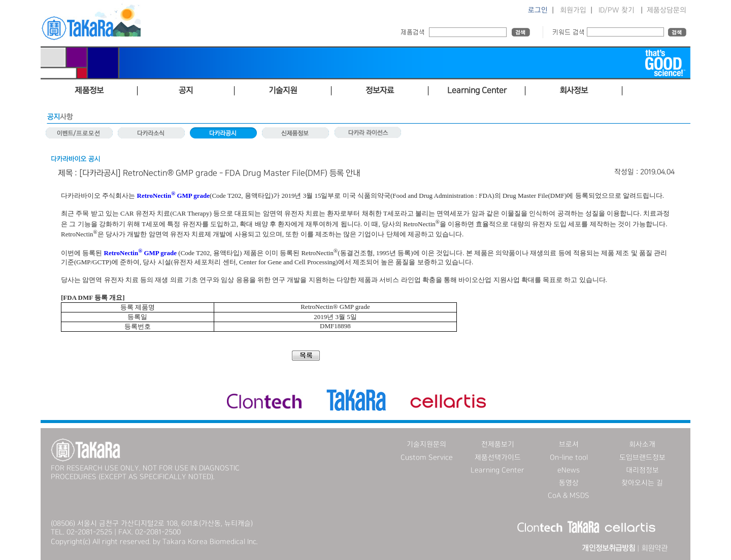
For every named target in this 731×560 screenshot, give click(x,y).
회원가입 (573, 10)
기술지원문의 (426, 444)
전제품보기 (498, 444)
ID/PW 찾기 (617, 10)
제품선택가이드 (498, 458)
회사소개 (642, 444)
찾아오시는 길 (642, 483)
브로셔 (569, 444)
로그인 (538, 10)
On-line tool (569, 458)
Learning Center (497, 470)
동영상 (569, 483)
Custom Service (427, 458)
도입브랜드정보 (642, 458)
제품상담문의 (667, 10)
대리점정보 (642, 470)
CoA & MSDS (569, 496)
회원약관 (654, 548)
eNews (569, 470)
